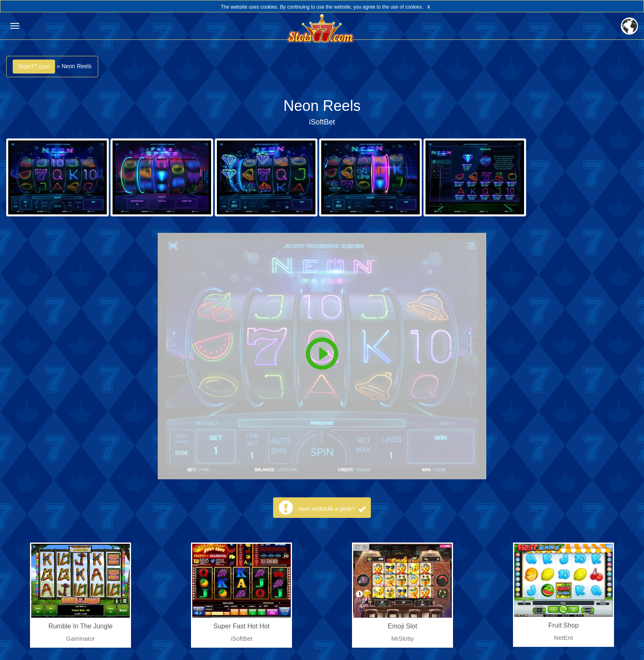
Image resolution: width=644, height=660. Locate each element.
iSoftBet (322, 122)
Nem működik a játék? (332, 509)
